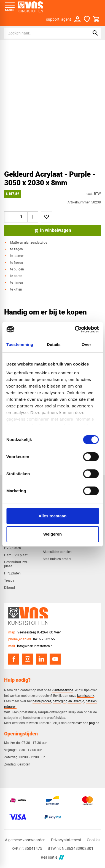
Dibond (10, 588)
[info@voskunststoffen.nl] (31, 646)
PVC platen (13, 548)
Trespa (9, 581)
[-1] (10, 217)
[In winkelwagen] (52, 231)
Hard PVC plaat (16, 555)
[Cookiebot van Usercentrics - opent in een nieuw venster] (75, 329)
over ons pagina (87, 723)
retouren (10, 707)
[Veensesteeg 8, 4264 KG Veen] (35, 632)
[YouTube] (55, 659)
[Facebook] (14, 659)
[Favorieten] (87, 19)
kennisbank (86, 696)
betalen (91, 701)
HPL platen (12, 573)
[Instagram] (28, 659)
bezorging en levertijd (68, 701)
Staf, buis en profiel (57, 559)
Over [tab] (86, 344)
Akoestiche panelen (57, 552)
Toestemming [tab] (20, 344)
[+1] (33, 217)
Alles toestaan (53, 516)
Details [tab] (54, 344)
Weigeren (52, 534)
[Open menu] (10, 7)
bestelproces (42, 701)
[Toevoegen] (47, 217)
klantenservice (62, 690)
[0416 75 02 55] (32, 639)
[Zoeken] (42, 33)
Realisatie (52, 857)
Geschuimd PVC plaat (16, 564)
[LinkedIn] (41, 659)
